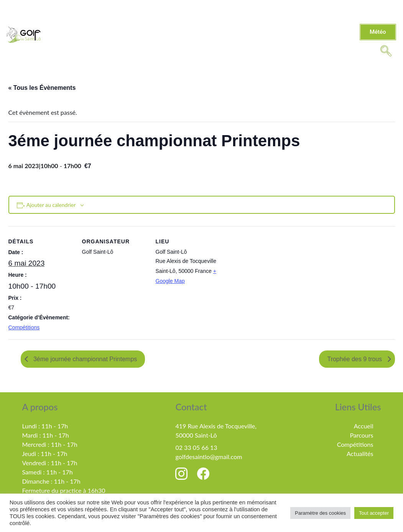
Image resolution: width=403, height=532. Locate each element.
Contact (239, 41)
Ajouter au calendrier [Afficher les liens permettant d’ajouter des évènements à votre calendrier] (51, 205)
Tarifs (207, 26)
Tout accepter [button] (374, 513)
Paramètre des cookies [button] (320, 513)
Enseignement (255, 26)
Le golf (120, 26)
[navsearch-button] (386, 50)
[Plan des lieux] (270, 279)
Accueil (364, 426)
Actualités (166, 26)
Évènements (191, 41)
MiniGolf (334, 41)
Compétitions (321, 26)
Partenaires (285, 41)
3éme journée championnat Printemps (85, 359)
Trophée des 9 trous (355, 359)
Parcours (361, 435)
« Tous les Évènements (42, 88)
